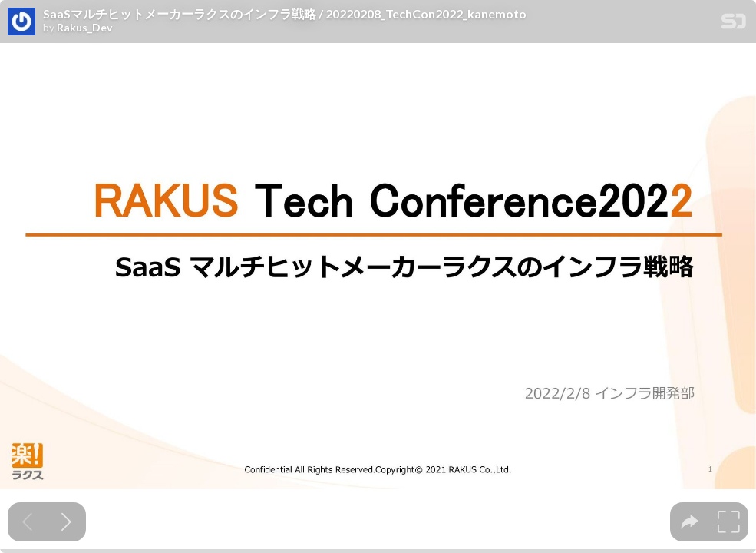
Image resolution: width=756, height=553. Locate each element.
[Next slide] (66, 522)
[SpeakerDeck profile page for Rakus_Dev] (21, 22)
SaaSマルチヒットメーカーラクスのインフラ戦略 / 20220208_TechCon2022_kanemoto (285, 14)
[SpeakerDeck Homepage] (734, 24)
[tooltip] (690, 522)
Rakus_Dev (84, 28)
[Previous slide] (27, 522)
